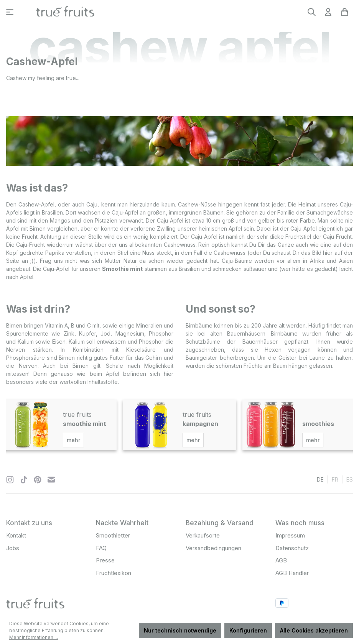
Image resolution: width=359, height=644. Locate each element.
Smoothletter (113, 535)
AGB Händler (292, 573)
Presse (105, 560)
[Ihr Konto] (328, 12)
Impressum (290, 535)
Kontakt (16, 535)
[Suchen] (312, 12)
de (320, 479)
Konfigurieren (248, 630)
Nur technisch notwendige (180, 630)
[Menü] (10, 12)
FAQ (101, 548)
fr (335, 479)
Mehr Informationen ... (34, 637)
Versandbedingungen (213, 548)
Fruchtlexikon (114, 573)
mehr (73, 440)
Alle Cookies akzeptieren (314, 630)
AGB (281, 560)
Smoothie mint (122, 269)
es (350, 479)
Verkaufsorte (203, 535)
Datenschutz (292, 548)
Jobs (13, 548)
